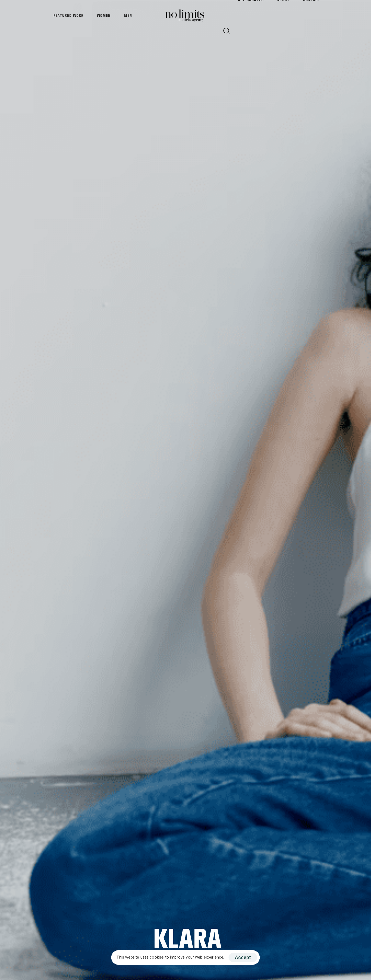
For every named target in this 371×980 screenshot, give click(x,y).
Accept (243, 957)
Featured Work (68, 15)
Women (104, 15)
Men (128, 15)
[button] (226, 31)
